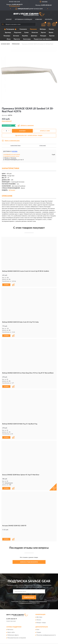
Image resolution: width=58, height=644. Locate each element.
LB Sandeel (12, 190)
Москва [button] (15, 151)
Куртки (43, 33)
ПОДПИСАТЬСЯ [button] (29, 591)
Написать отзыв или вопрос (29, 555)
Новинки (39, 19)
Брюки (51, 33)
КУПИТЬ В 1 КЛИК (45, 131)
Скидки (39, 626)
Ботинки (16, 36)
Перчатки (17, 39)
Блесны (51, 29)
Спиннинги (23, 29)
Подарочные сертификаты (43, 39)
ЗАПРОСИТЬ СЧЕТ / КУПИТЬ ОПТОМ (29, 136)
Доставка (39, 610)
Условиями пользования (26, 596)
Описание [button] (43, 146)
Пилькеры (7, 36)
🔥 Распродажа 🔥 (10, 29)
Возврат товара (41, 616)
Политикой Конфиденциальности (38, 595)
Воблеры (43, 29)
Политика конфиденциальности (46, 628)
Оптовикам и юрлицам (23, 19)
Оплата (39, 613)
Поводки (43, 36)
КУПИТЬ (6, 285)
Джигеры (34, 36)
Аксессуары (27, 39)
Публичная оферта (13, 628)
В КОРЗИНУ (22, 131)
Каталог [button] (9, 19)
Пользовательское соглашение (17, 631)
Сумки (26, 33)
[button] (15, 6)
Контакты (49, 19)
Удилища (8, 33)
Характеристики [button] (15, 146)
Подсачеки (18, 33)
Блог (38, 623)
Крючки (52, 36)
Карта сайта (11, 626)
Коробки (25, 36)
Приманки (33, 29)
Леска (9, 39)
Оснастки (35, 33)
